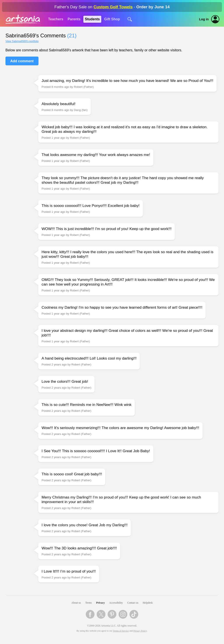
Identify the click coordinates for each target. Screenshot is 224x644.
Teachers (56, 19)
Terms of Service (121, 631)
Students (92, 19)
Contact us (133, 603)
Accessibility (116, 603)
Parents (74, 19)
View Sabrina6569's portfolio (22, 41)
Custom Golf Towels (113, 7)
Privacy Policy (140, 631)
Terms (89, 603)
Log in (204, 19)
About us (76, 603)
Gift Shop (112, 19)
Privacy (101, 603)
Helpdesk (148, 603)
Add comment (22, 61)
